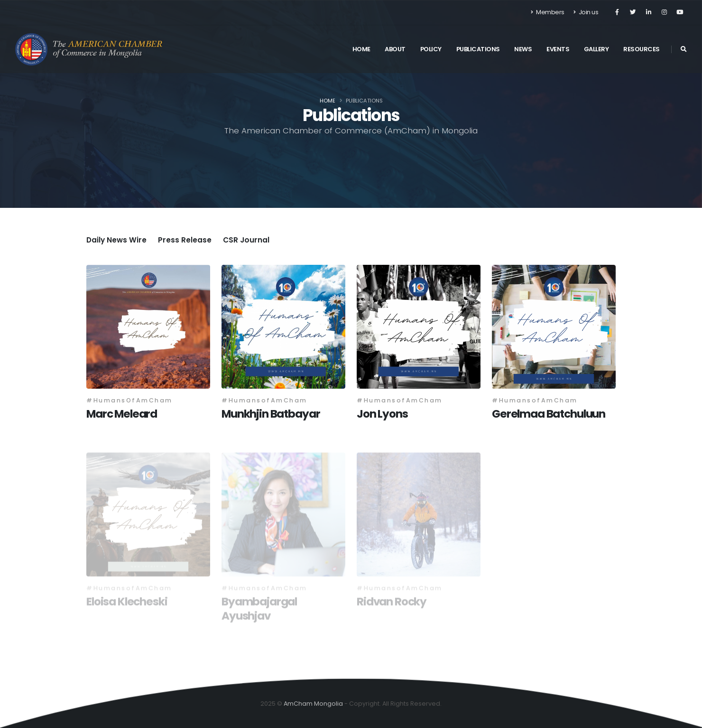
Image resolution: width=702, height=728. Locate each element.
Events (558, 49)
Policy (431, 49)
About (395, 49)
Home (361, 49)
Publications (478, 49)
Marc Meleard (122, 414)
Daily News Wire (116, 240)
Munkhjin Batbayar (271, 414)
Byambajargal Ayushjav (259, 611)
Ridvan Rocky (392, 604)
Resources (642, 49)
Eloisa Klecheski (127, 604)
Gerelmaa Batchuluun (549, 414)
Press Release (185, 240)
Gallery (596, 49)
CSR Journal (246, 240)
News (523, 49)
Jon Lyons (382, 414)
